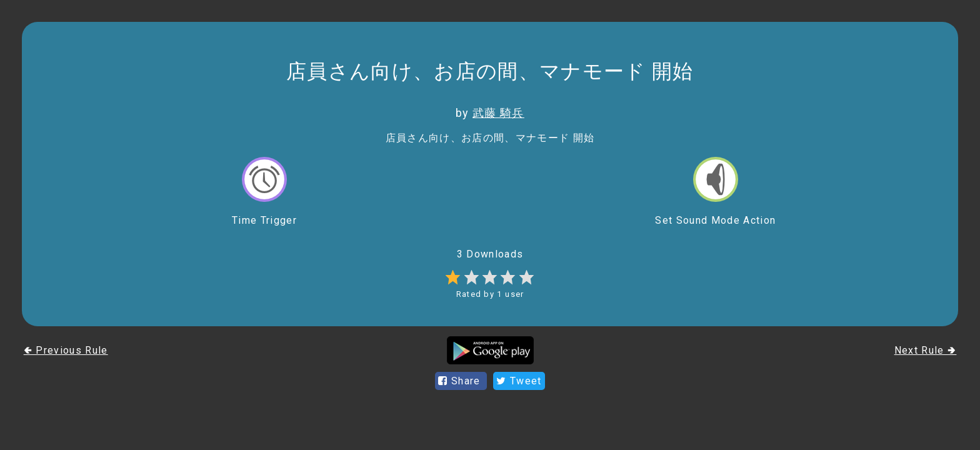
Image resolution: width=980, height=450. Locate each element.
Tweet (519, 381)
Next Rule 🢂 (926, 350)
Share (461, 381)
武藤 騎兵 (498, 113)
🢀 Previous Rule (66, 350)
